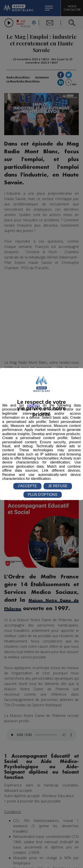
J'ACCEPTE (27, 486)
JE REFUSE (58, 486)
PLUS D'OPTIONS (43, 495)
